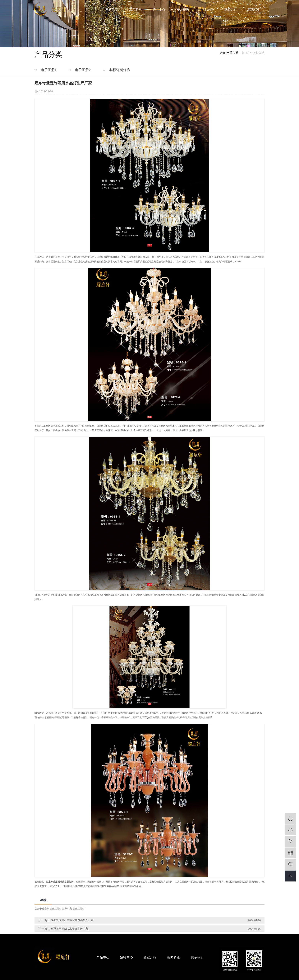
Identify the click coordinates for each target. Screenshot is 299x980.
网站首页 (112, 10)
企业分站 (258, 53)
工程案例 (135, 10)
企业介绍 (207, 10)
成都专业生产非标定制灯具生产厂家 (72, 920)
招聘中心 (127, 957)
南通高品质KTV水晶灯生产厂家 (69, 929)
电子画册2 (83, 70)
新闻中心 (230, 10)
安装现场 (183, 10)
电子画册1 (49, 70)
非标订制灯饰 (120, 70)
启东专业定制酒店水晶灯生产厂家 (53, 909)
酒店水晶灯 (79, 909)
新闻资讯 (174, 957)
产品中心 (159, 10)
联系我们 (254, 10)
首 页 (245, 53)
